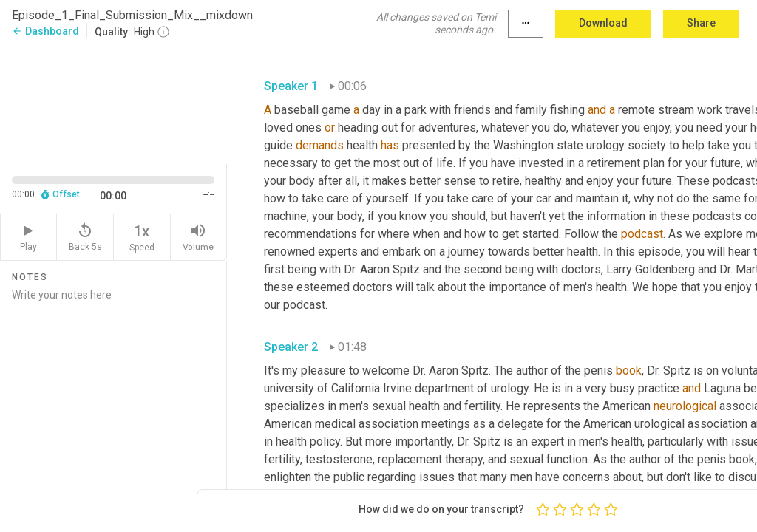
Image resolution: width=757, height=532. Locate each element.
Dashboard (45, 31)
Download (603, 23)
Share (701, 23)
